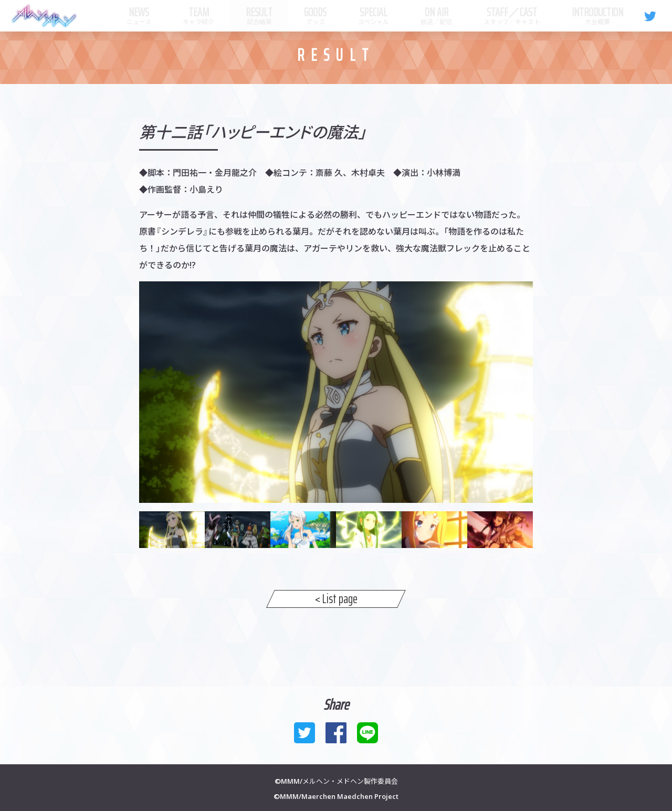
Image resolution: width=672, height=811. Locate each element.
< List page (336, 599)
